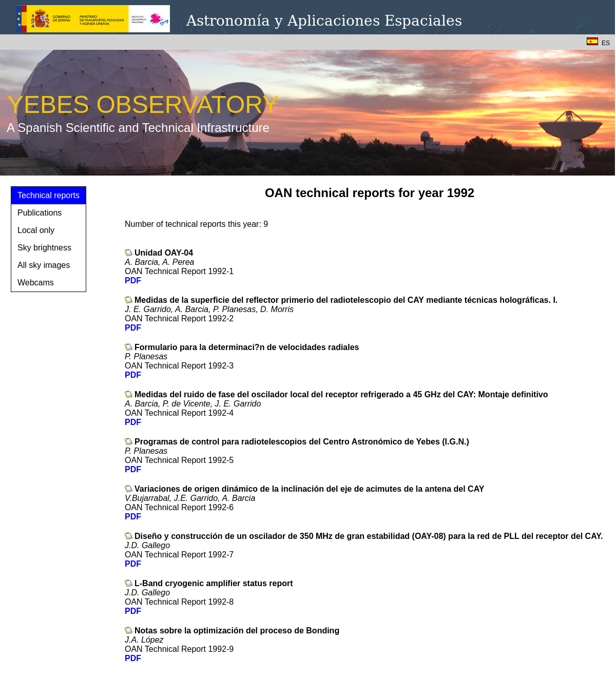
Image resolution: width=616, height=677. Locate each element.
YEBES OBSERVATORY (143, 104)
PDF (133, 281)
